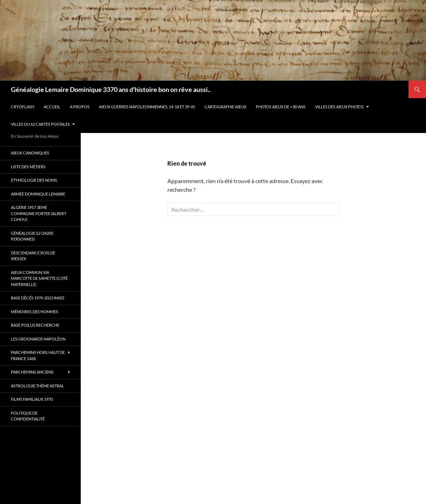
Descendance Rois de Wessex (33, 256)
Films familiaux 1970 (32, 399)
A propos (80, 107)
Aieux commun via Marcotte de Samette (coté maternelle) (39, 278)
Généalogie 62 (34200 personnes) (32, 236)
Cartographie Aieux (225, 107)
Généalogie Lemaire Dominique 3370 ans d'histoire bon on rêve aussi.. (111, 89)
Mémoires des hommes (35, 312)
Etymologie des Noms (34, 180)
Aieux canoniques (30, 153)
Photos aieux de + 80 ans (281, 107)
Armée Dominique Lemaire (38, 194)
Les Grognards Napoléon (38, 339)
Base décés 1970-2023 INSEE (38, 298)
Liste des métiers (28, 167)
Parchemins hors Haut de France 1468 (38, 355)
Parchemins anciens (32, 372)
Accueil (52, 107)
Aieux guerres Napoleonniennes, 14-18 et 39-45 (147, 107)
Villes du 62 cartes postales (40, 124)
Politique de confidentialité (28, 416)
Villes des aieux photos (339, 107)
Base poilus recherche (35, 325)
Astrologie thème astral (37, 386)
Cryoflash (23, 107)
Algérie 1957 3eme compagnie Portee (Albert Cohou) (39, 213)
